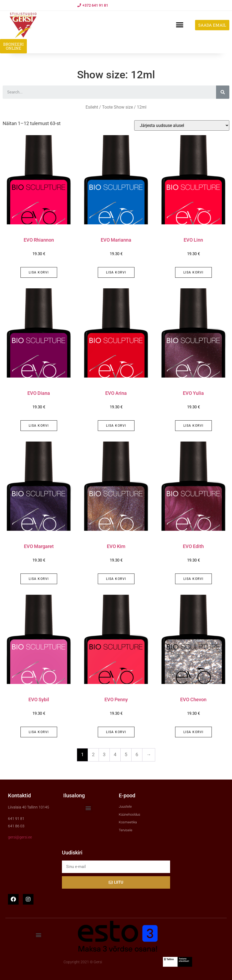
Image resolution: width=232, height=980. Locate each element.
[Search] (223, 92)
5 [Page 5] (126, 755)
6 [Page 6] (137, 755)
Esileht (92, 107)
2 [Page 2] (93, 755)
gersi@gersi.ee (20, 837)
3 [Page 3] (104, 755)
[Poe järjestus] (182, 125)
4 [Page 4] (115, 755)
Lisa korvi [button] (39, 272)
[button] (180, 25)
